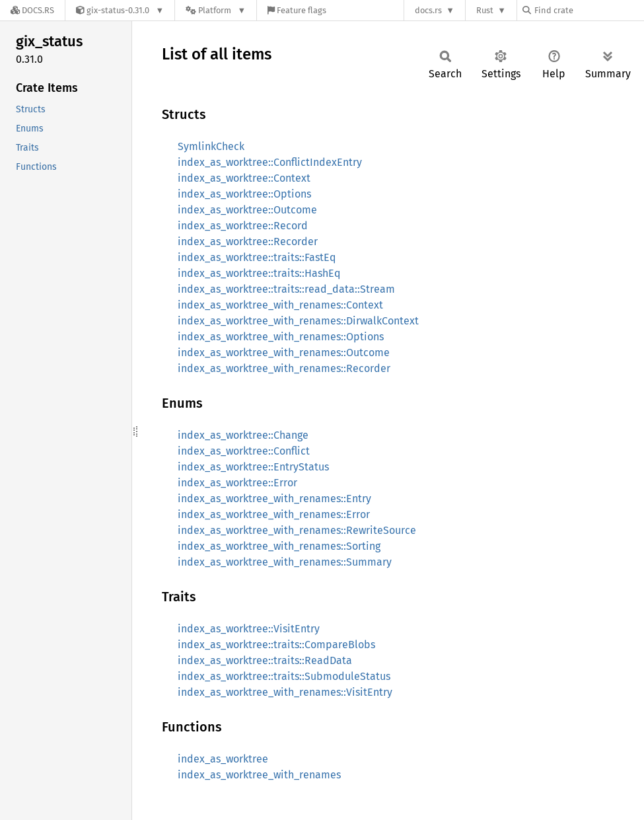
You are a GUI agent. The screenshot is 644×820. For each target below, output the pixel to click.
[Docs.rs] (32, 10)
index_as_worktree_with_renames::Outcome (284, 353)
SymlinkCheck (211, 146)
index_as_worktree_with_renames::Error (274, 514)
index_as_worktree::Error (237, 483)
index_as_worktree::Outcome (247, 210)
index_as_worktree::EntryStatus (253, 467)
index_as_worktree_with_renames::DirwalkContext (298, 321)
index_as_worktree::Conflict (244, 451)
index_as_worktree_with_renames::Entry (274, 499)
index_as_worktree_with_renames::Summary (285, 562)
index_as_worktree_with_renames (259, 775)
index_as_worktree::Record (243, 226)
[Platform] (216, 10)
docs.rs (428, 10)
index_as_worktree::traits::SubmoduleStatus (284, 676)
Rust (485, 10)
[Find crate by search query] (589, 10)
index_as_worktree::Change (243, 435)
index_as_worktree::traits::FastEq (257, 257)
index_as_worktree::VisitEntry (249, 629)
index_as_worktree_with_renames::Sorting (279, 546)
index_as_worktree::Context (244, 178)
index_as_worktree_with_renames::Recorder (284, 368)
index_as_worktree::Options (244, 194)
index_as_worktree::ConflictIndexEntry (270, 162)
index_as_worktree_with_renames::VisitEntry (285, 692)
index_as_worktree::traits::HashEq (259, 273)
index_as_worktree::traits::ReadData (265, 660)
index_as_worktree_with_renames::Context (280, 305)
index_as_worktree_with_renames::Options (281, 337)
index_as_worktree (223, 759)
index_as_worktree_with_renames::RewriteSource (297, 530)
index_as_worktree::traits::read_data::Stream (286, 289)
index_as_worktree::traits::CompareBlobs (276, 645)
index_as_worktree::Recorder (248, 242)
